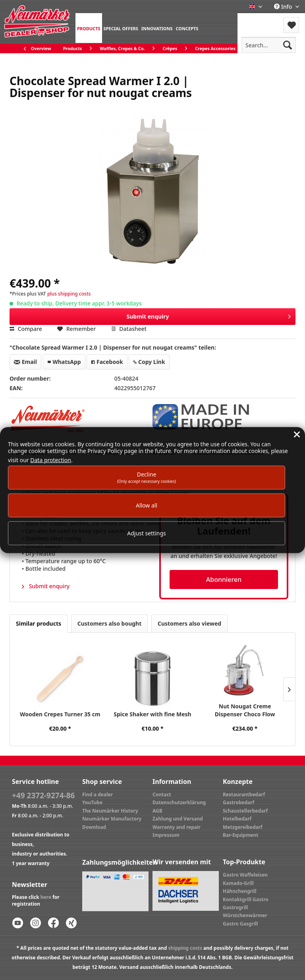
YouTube (92, 802)
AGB (157, 811)
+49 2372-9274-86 (43, 795)
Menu (259, 20)
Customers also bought (110, 623)
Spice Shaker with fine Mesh (152, 714)
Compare (26, 329)
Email (25, 362)
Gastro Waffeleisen (245, 875)
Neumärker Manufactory (112, 819)
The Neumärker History (110, 811)
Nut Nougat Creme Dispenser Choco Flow (245, 710)
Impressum (166, 835)
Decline (147, 477)
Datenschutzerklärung (179, 802)
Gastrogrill (235, 907)
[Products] (89, 28)
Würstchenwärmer (245, 915)
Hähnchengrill (240, 891)
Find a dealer (97, 794)
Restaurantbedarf (244, 794)
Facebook (107, 362)
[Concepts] (187, 28)
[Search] (288, 45)
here (46, 897)
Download (94, 827)
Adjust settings (147, 533)
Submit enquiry (208, 315)
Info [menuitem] (284, 7)
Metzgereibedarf (243, 827)
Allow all (147, 505)
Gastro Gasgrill (240, 924)
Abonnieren (224, 579)
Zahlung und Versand (178, 819)
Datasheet (129, 329)
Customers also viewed (189, 623)
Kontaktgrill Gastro (246, 899)
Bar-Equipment (241, 835)
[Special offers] (121, 28)
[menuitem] (89, 28)
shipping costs (185, 948)
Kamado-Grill (238, 883)
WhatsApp (64, 362)
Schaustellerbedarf (245, 811)
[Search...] (269, 45)
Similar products (39, 623)
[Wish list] (291, 25)
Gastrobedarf (238, 802)
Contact (162, 794)
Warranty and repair (177, 827)
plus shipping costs (69, 294)
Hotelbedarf (237, 819)
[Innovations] (157, 28)
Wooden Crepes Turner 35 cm (60, 714)
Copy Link (149, 362)
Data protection (51, 460)
